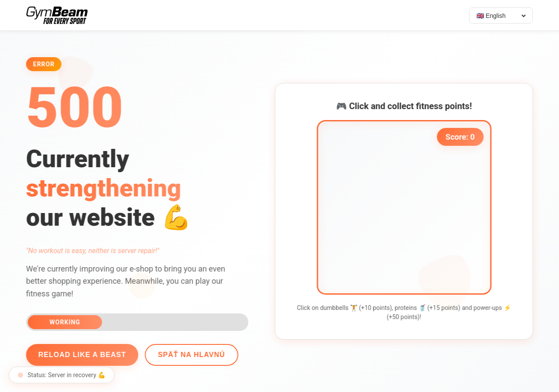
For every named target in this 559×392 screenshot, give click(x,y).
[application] (407, 207)
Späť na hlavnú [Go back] (188, 355)
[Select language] (501, 16)
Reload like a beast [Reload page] (78, 355)
